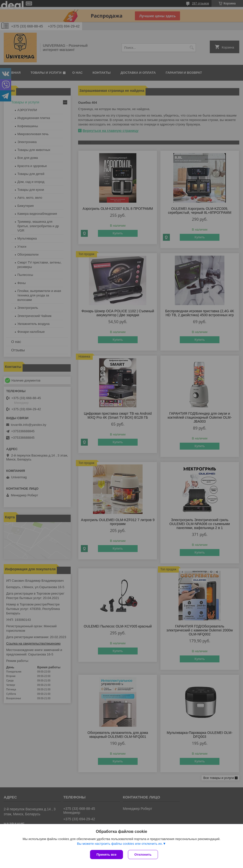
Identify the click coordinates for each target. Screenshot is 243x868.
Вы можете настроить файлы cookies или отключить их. (120, 844)
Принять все (106, 855)
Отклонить (143, 855)
